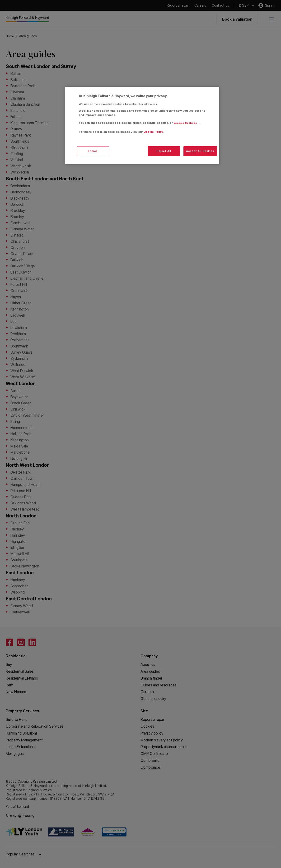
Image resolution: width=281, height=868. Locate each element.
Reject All (164, 151)
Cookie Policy (153, 132)
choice (93, 151)
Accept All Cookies (200, 151)
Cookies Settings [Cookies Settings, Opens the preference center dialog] (185, 123)
